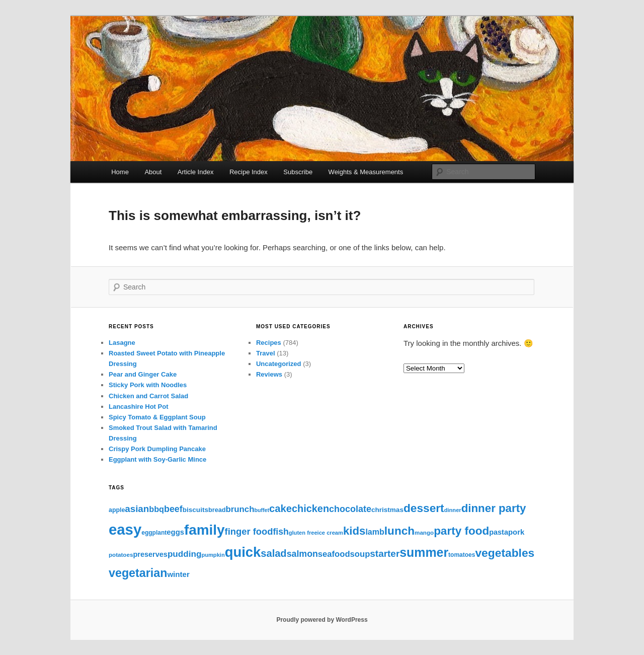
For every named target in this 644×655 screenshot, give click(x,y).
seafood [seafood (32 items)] (334, 554)
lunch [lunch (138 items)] (399, 531)
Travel (266, 353)
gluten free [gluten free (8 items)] (303, 533)
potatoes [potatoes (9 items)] (121, 555)
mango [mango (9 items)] (424, 532)
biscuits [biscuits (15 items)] (195, 510)
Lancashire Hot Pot (138, 407)
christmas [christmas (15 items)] (387, 510)
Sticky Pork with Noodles (148, 385)
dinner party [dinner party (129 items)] (494, 508)
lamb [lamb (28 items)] (375, 532)
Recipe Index (249, 172)
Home (120, 172)
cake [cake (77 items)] (280, 508)
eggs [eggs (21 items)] (175, 532)
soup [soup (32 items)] (360, 554)
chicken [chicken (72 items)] (310, 508)
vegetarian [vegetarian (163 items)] (138, 573)
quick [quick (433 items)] (243, 552)
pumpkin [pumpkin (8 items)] (213, 555)
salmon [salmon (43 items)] (302, 554)
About (153, 172)
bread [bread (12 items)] (217, 510)
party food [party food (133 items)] (461, 531)
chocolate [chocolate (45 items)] (350, 509)
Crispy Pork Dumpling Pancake (157, 449)
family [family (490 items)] (205, 530)
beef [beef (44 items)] (173, 509)
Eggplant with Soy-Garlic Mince (157, 459)
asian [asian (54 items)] (137, 509)
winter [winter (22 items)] (178, 574)
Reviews (269, 374)
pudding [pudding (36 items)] (184, 554)
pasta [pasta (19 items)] (499, 532)
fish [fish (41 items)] (280, 532)
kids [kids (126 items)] (354, 531)
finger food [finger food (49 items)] (249, 531)
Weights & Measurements (366, 172)
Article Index (196, 172)
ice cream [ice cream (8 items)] (330, 533)
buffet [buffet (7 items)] (262, 510)
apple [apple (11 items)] (117, 510)
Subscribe (298, 172)
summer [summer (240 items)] (424, 552)
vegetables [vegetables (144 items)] (505, 553)
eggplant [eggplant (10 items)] (154, 533)
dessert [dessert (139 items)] (424, 508)
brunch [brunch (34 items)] (240, 509)
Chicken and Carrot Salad (148, 396)
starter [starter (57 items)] (385, 554)
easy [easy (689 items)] (125, 529)
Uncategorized (279, 364)
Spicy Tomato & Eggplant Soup (157, 417)
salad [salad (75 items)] (273, 553)
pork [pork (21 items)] (516, 532)
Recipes (269, 343)
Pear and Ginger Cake (143, 374)
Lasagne (122, 343)
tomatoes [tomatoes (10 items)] (462, 555)
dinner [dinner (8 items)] (453, 510)
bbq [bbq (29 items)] (156, 509)
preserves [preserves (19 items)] (150, 554)
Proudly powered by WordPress (322, 620)
